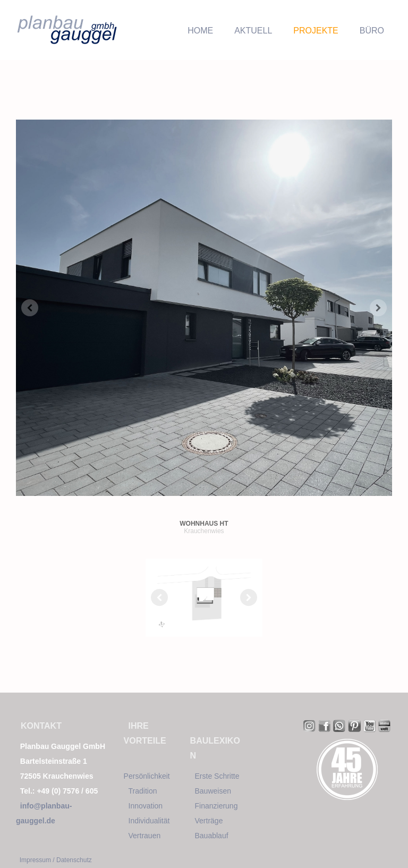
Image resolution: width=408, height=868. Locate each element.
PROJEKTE (316, 31)
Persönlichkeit (147, 776)
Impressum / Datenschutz (56, 860)
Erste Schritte (217, 776)
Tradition (143, 791)
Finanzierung (216, 806)
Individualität (149, 821)
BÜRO (372, 31)
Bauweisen (213, 791)
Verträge (209, 821)
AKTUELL (253, 31)
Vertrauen (145, 836)
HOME (200, 31)
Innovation (146, 806)
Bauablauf (212, 836)
